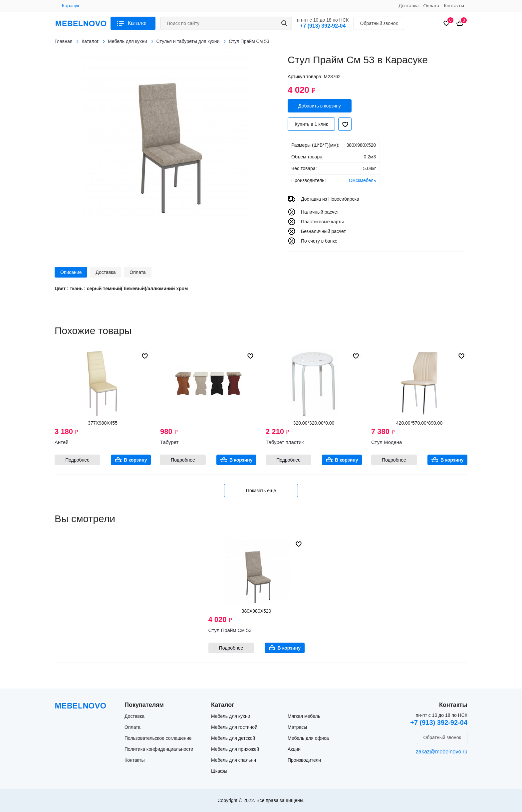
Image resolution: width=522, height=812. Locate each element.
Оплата (431, 6)
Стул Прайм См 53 (230, 630)
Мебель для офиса (308, 738)
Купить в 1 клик (311, 124)
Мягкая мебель (304, 716)
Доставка (408, 6)
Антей (62, 442)
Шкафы (219, 771)
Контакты (454, 6)
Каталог (137, 23)
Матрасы (297, 727)
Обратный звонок (379, 23)
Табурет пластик (285, 442)
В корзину (135, 460)
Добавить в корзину (320, 106)
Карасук (71, 6)
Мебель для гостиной (234, 727)
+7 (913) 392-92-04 (323, 26)
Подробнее (77, 460)
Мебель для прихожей (235, 749)
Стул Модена (387, 442)
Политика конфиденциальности (159, 749)
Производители (304, 760)
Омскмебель (363, 180)
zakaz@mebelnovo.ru (442, 752)
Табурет (169, 442)
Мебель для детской (233, 738)
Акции (294, 749)
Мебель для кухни (231, 716)
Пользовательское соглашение (158, 738)
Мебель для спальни (234, 760)
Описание (71, 272)
